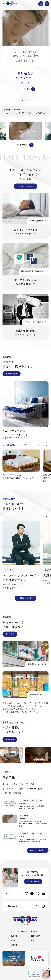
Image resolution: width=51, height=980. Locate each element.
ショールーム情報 (34, 789)
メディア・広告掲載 (12, 793)
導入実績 (34, 931)
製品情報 (30, 784)
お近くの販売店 (12, 712)
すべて (6, 784)
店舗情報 (14, 945)
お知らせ (14, 940)
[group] (25, 51)
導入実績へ (10, 739)
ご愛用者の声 (36, 936)
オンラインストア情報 (13, 789)
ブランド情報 (17, 784)
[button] (23, 100)
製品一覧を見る (12, 374)
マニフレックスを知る (25, 186)
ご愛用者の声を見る (25, 598)
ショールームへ (33, 882)
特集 (32, 940)
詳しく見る (10, 634)
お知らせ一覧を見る (38, 850)
